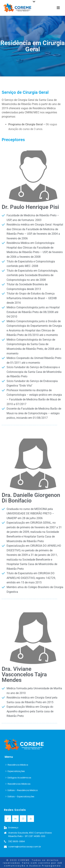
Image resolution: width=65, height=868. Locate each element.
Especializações (15, 771)
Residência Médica (17, 765)
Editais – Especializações (20, 797)
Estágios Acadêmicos (18, 778)
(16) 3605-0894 (17, 841)
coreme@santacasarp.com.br (25, 847)
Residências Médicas (18, 784)
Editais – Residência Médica (22, 790)
